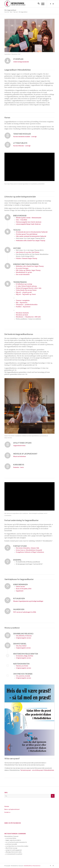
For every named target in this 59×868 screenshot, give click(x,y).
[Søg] (38, 4)
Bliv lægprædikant (10, 10)
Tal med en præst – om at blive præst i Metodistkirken (37, 770)
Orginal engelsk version (23, 648)
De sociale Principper (22, 268)
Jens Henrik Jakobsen (29, 222)
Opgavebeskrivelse (19, 445)
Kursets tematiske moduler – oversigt (25, 136)
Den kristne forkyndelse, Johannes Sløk (28, 548)
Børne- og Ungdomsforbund (12, 809)
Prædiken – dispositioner (23, 307)
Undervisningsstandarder (21, 62)
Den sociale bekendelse (23, 274)
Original (23, 678)
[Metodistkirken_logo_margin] (25, 4)
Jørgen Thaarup (31, 240)
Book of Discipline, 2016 (24, 589)
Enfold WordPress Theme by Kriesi (32, 866)
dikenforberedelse (32, 305)
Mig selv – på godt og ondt (24, 292)
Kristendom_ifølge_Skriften (25, 656)
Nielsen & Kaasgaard (29, 288)
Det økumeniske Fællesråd (32, 232)
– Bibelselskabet (29, 218)
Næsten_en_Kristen (22, 666)
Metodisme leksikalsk (22, 313)
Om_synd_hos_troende (23, 676)
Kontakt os (7, 812)
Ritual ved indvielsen (20, 456)
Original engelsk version (23, 638)
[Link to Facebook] (50, 4)
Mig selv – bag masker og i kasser (26, 294)
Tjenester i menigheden (23, 300)
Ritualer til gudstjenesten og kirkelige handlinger (28, 601)
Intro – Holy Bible (22, 220)
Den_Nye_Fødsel (21, 646)
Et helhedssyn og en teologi (24, 284)
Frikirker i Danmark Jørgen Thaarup (27, 258)
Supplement (20, 591)
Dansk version (20, 586)
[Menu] (42, 4)
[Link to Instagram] (53, 4)
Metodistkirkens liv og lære (24, 272)
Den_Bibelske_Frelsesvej (24, 636)
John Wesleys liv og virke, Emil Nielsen (28, 252)
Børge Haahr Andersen (28, 224)
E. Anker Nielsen (26, 286)
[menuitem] (38, 4)
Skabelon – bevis (18, 467)
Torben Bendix (26, 290)
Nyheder (7, 806)
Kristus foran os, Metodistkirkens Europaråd (29, 550)
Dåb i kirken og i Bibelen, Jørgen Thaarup (28, 270)
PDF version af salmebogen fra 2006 (25, 612)
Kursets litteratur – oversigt (22, 146)
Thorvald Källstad (27, 234)
